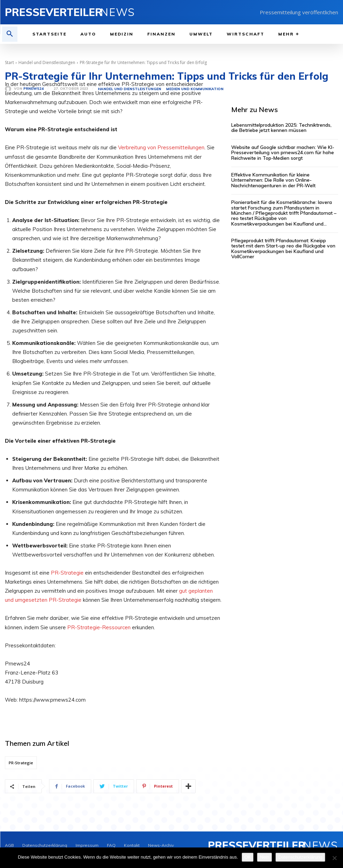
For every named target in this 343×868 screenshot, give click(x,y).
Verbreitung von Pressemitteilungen (161, 147)
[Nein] (334, 858)
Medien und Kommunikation (195, 89)
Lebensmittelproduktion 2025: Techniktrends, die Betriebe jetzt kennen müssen (281, 128)
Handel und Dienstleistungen (47, 62)
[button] (10, 34)
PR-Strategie (67, 573)
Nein (264, 857)
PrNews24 (33, 89)
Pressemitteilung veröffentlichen (299, 12)
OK (248, 857)
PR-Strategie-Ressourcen (99, 627)
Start (9, 62)
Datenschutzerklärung (300, 857)
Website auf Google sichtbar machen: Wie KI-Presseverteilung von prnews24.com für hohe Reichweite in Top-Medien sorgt (283, 153)
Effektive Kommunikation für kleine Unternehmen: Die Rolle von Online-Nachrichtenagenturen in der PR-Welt (273, 180)
